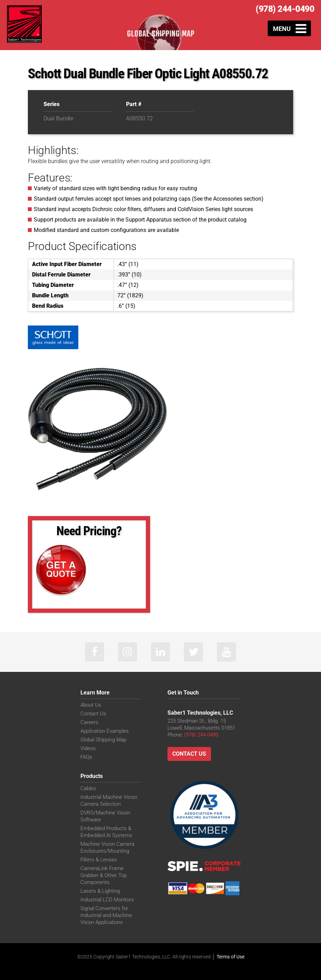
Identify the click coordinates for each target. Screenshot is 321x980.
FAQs (86, 757)
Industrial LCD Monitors (107, 900)
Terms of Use (230, 957)
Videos (88, 748)
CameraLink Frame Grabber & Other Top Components (104, 875)
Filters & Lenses (99, 860)
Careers (89, 722)
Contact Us (93, 714)
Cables (88, 788)
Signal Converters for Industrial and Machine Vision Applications (106, 915)
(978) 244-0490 (285, 9)
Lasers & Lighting (100, 891)
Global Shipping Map (103, 740)
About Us (91, 705)
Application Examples (105, 731)
